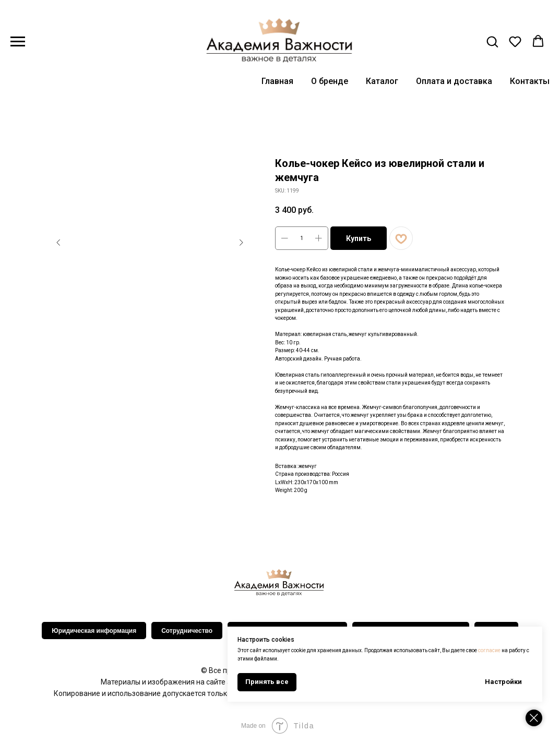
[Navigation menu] (18, 42)
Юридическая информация (94, 631)
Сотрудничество (187, 631)
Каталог (382, 81)
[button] (492, 41)
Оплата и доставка (454, 81)
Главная (277, 81)
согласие (491, 650)
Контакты (530, 81)
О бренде (330, 81)
